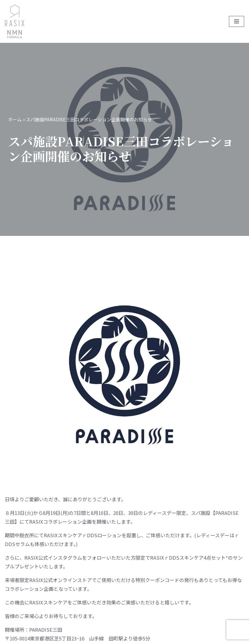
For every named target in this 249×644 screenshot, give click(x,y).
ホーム (15, 119)
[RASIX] (15, 21)
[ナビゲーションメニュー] (237, 21)
